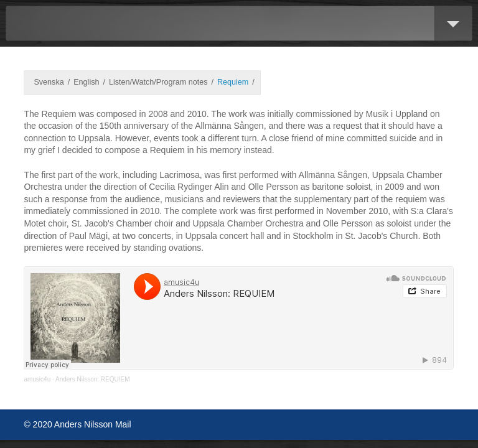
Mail (123, 424)
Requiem (233, 82)
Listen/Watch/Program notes (158, 82)
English (86, 82)
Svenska (49, 82)
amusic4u (37, 379)
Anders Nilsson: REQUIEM (92, 379)
